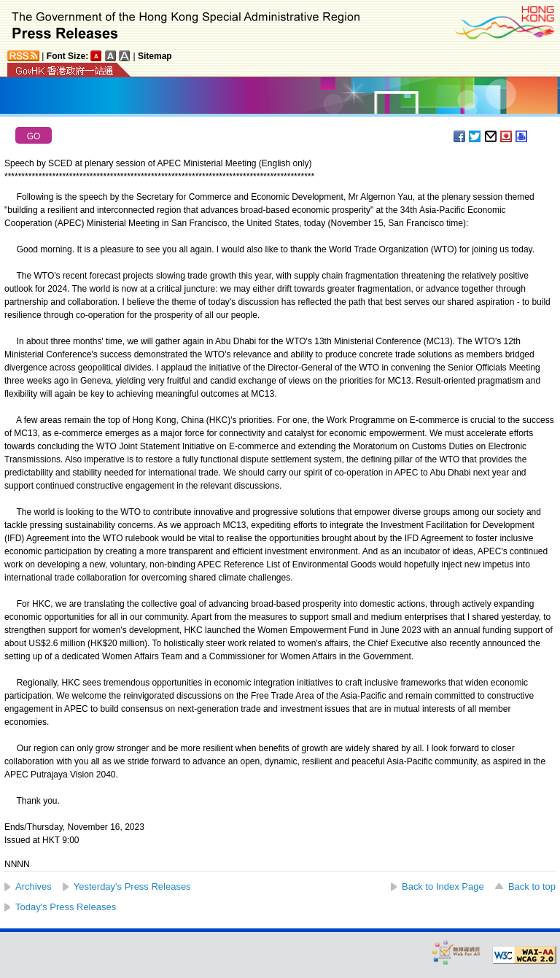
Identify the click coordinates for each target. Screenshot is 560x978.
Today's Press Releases (66, 907)
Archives (34, 886)
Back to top (532, 886)
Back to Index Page (443, 886)
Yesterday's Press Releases (132, 886)
